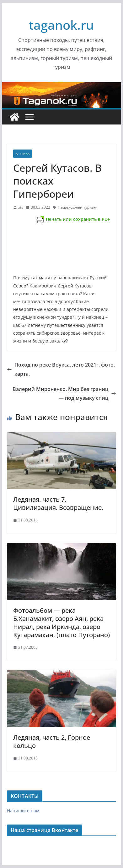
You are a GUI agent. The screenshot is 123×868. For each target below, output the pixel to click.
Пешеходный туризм (77, 207)
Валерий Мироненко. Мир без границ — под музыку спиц (64, 394)
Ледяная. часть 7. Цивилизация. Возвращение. (58, 503)
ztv (21, 207)
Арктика (23, 154)
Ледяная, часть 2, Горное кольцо (52, 741)
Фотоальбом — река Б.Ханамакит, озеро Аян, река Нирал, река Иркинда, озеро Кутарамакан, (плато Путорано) (61, 623)
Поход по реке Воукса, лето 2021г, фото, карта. (61, 369)
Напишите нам (23, 811)
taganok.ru (61, 25)
